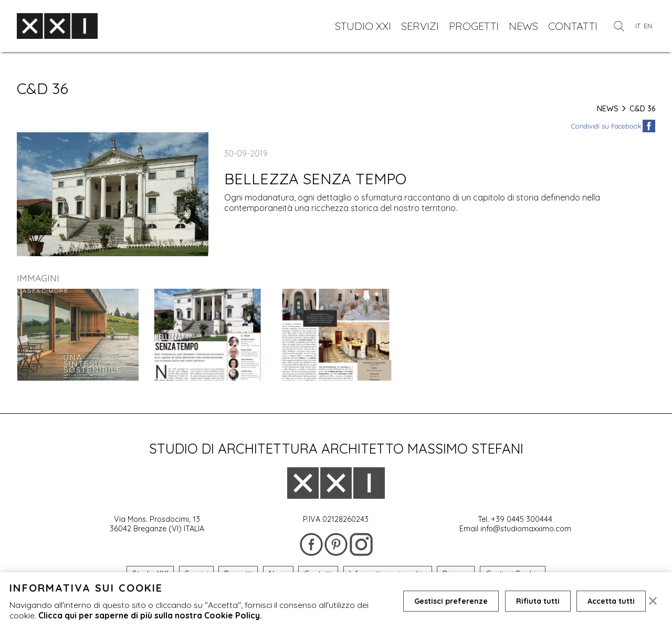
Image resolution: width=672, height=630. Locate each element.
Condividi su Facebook (606, 126)
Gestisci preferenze (451, 601)
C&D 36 (642, 109)
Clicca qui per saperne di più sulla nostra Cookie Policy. (150, 615)
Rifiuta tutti (538, 601)
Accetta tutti (612, 601)
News (612, 109)
